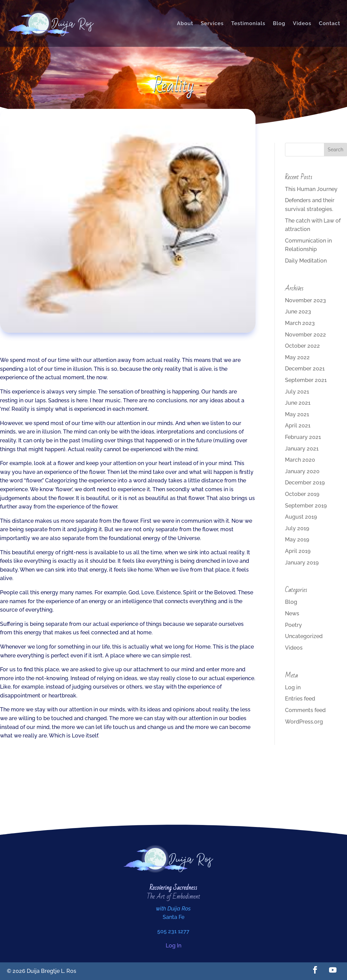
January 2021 (302, 449)
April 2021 (298, 426)
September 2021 (306, 380)
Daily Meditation (306, 261)
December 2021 (305, 369)
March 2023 (300, 323)
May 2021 (297, 414)
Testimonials (248, 23)
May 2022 (297, 357)
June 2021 (298, 403)
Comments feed (305, 710)
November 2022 (305, 335)
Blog (279, 23)
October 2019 (302, 494)
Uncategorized (304, 636)
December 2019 (305, 483)
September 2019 (306, 506)
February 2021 (303, 437)
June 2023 (298, 312)
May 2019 (297, 540)
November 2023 (305, 300)
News (292, 613)
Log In (173, 946)
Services (212, 23)
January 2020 (302, 471)
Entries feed (300, 699)
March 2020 (300, 460)
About (185, 23)
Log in (293, 687)
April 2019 (298, 551)
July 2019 (297, 528)
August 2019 (301, 517)
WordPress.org (304, 722)
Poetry (293, 625)
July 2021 (297, 392)
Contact (330, 23)
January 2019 (302, 563)
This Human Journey (311, 189)
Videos (302, 23)
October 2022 (302, 346)
